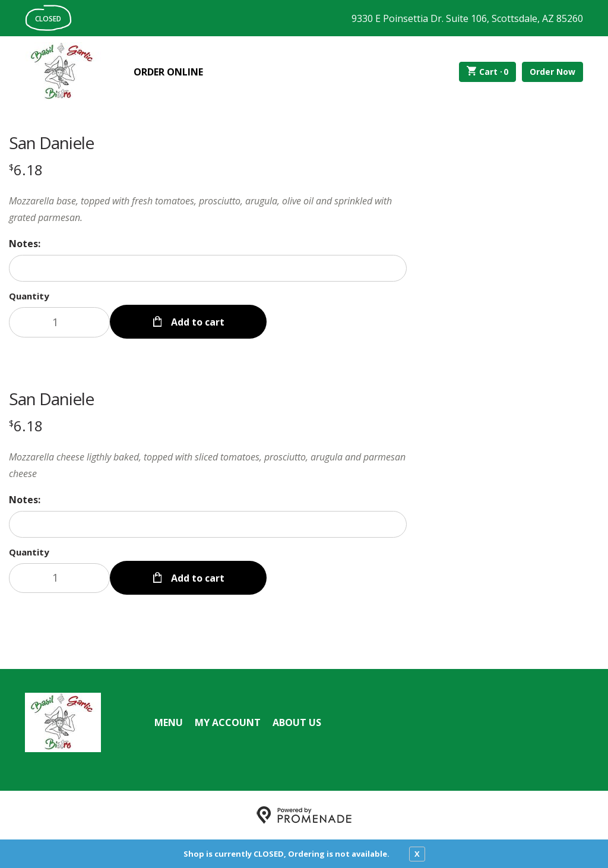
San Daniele (51, 143)
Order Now (552, 72)
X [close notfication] (417, 854)
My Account (228, 722)
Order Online (168, 72)
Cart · (488, 72)
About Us (297, 722)
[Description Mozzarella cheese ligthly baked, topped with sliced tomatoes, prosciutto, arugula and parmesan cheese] (208, 465)
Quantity (29, 296)
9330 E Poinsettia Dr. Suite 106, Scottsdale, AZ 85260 (467, 18)
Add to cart (197, 322)
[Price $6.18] (26, 170)
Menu (169, 722)
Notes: (25, 244)
